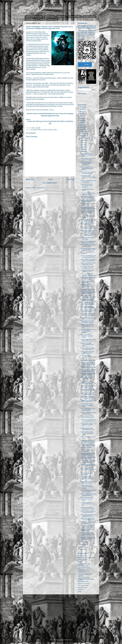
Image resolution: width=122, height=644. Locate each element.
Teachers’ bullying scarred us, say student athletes (88, 495)
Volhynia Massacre (83, 560)
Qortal (80, 592)
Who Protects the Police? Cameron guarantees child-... (87, 378)
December (84, 131)
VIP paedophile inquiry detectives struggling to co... (87, 478)
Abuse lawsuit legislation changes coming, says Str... (88, 274)
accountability (33, 130)
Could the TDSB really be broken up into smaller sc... (88, 220)
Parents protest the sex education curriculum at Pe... (87, 286)
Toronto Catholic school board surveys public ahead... (88, 420)
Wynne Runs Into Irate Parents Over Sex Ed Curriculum (87, 186)
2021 (81, 116)
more (51, 110)
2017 (81, 125)
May (82, 147)
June (82, 145)
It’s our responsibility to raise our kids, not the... (88, 409)
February (84, 542)
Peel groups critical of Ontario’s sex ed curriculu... (88, 318)
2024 (81, 109)
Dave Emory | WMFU (75, 17)
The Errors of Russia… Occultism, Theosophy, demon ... (87, 336)
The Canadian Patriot (83, 566)
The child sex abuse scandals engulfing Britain (88, 458)
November (84, 134)
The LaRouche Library (84, 570)
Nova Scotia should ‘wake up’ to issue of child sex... (88, 235)
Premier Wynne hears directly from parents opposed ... (88, 256)
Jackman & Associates (84, 584)
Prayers (42, 19)
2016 (81, 127)
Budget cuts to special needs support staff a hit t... (88, 538)
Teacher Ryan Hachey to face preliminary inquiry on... (88, 515)
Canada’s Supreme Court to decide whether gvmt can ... (88, 390)
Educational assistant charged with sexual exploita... (88, 374)
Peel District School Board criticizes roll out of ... (87, 271)
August (83, 140)
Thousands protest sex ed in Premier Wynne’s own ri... (88, 441)
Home (28, 17)
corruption (45, 130)
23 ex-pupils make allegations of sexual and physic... (88, 173)
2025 (81, 107)
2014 (81, 547)
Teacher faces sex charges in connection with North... (88, 512)
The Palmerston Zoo (89, 17)
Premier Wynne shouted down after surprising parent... (88, 242)
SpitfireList (81, 576)
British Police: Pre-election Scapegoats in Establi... (88, 322)
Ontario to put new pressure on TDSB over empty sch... (88, 228)
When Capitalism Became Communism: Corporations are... (88, 469)
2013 (81, 549)
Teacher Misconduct (31, 19)
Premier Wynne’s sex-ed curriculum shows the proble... (87, 499)
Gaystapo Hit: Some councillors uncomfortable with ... (88, 177)
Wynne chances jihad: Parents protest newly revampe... (87, 487)
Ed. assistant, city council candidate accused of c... (88, 267)
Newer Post (30, 179)
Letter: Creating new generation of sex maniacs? (88, 296)
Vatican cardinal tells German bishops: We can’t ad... (88, 264)
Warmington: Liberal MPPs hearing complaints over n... (88, 519)
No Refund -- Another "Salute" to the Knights (88, 523)
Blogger (70, 640)
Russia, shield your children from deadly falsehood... (88, 349)
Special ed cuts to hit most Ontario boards (88, 530)
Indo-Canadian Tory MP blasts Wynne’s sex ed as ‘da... (88, 371)
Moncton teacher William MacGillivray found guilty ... (88, 508)
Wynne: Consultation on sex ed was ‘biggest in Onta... (88, 231)
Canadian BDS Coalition (84, 564)
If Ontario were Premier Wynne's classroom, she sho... (88, 504)
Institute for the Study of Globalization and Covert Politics (86, 579)
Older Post (70, 179)
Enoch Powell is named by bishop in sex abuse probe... (88, 212)
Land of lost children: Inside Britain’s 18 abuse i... (88, 194)
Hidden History (61, 17)
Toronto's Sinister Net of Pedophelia (87, 474)
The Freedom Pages (83, 586)
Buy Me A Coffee (37, 17)
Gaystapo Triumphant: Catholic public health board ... (87, 155)
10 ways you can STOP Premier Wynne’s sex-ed (88, 429)
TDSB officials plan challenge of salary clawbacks (88, 461)
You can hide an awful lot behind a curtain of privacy (88, 208)
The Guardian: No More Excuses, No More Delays (88, 397)
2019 (81, 120)
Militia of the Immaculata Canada (86, 558)
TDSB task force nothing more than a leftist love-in (88, 401)
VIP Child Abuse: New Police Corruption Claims (88, 246)
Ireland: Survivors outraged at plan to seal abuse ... (88, 293)
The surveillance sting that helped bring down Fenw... (88, 260)
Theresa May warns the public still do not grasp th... (88, 491)
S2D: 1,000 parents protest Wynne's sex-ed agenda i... (88, 303)
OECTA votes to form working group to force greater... (88, 386)
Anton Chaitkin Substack (84, 568)
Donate (87, 64)
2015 (81, 129)
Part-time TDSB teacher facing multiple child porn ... (88, 197)
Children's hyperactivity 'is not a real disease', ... (88, 181)
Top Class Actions (82, 588)
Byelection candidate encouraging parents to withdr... (87, 344)
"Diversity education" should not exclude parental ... (88, 454)
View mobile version (50, 183)
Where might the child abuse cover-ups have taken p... (88, 314)
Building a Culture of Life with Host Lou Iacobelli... (88, 413)
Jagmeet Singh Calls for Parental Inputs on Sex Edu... (87, 326)
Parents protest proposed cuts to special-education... (88, 311)
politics (55, 130)
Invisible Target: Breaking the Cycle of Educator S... (88, 340)
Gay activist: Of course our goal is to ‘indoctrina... (88, 526)
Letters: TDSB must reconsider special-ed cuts (88, 367)
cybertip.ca (81, 590)
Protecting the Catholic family (88, 360)
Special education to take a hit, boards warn (88, 224)
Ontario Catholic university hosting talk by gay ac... (88, 394)
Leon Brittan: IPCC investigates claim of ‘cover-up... (88, 357)
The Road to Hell (52, 19)
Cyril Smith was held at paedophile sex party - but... (87, 425)
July (82, 143)
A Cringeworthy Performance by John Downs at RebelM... (88, 331)
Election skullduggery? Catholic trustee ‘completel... (87, 163)
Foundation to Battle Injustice (85, 574)
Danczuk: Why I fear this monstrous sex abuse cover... (87, 405)
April (82, 149)
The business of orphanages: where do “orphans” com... (88, 249)
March (83, 151)
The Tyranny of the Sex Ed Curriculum (88, 451)
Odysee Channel (50, 17)
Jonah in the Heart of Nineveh (43, 8)
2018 (81, 123)
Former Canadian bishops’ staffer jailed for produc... (88, 300)
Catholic (40, 130)
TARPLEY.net (81, 572)
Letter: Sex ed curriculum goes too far (87, 282)
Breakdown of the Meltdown (88, 290)
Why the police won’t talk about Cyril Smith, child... (88, 417)
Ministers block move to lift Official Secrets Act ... (88, 352)
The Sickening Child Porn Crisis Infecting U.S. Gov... (88, 445)
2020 (81, 118)
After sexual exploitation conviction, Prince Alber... (88, 307)
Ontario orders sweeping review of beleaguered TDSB (87, 433)
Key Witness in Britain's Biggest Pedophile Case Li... (88, 534)
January (83, 544)
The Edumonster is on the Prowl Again (87, 238)
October (83, 136)
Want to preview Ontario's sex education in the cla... (88, 201)
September (84, 138)
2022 (81, 114)
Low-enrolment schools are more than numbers (88, 482)
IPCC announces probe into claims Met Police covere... (88, 465)
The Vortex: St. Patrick (87, 448)
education (50, 130)
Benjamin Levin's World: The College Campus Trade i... (88, 363)
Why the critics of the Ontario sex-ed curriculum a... (88, 159)
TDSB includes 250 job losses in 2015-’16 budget (88, 278)
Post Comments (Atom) (39, 188)
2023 (81, 111)
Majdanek (80, 562)
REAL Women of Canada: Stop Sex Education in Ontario (87, 168)
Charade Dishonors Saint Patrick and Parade (87, 383)
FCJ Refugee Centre (83, 581)
